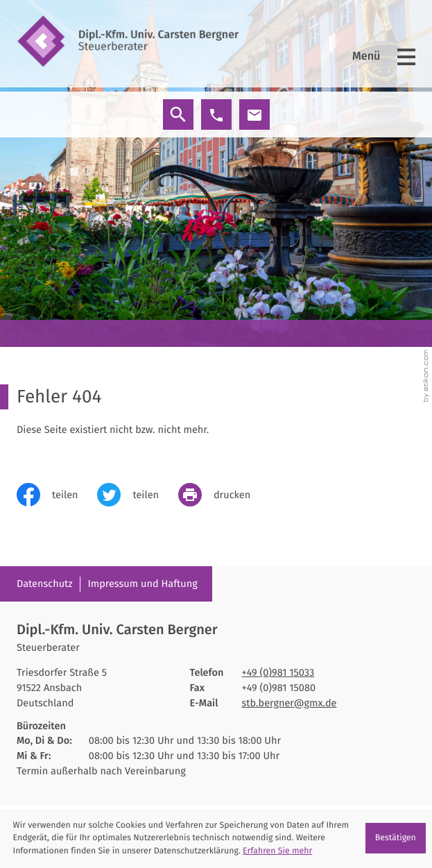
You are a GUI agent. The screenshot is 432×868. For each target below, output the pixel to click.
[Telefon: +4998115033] (278, 673)
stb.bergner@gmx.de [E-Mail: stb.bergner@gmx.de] (290, 703)
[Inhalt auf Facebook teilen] (57, 495)
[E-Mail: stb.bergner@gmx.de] (254, 114)
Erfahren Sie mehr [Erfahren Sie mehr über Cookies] (277, 851)
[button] (216, 114)
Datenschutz (45, 584)
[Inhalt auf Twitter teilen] (137, 495)
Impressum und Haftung (142, 584)
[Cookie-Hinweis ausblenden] (396, 838)
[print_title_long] (224, 495)
